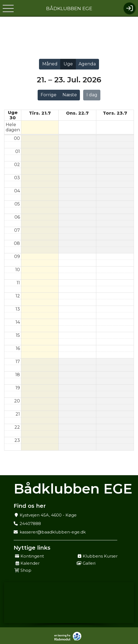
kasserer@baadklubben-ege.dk (53, 532)
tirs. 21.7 (40, 113)
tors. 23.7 (115, 113)
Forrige (49, 95)
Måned (50, 64)
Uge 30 (13, 115)
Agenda (87, 64)
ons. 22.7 (77, 113)
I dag (92, 95)
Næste (70, 95)
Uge (68, 64)
